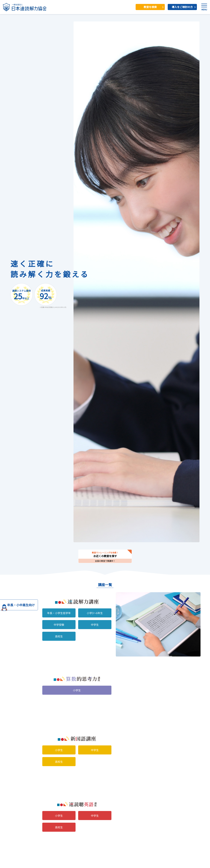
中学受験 (59, 625)
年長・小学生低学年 (59, 613)
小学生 (77, 690)
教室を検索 (150, 7)
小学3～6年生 (95, 613)
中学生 (95, 625)
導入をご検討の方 (182, 7)
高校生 (59, 636)
